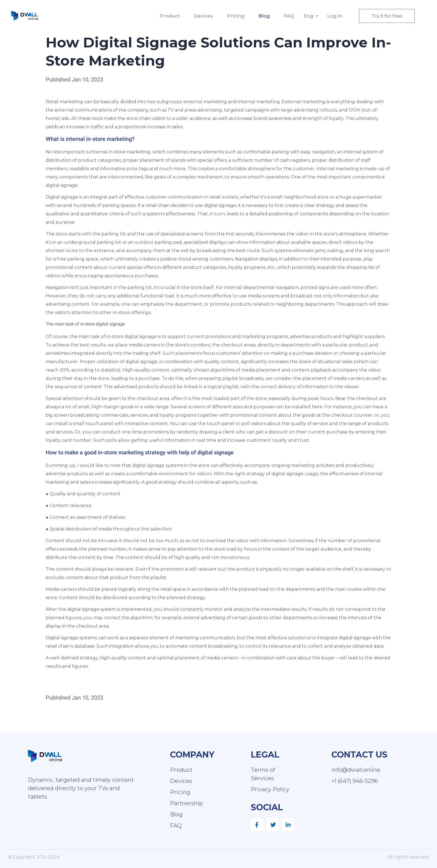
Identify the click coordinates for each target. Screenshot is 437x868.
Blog (264, 16)
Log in (335, 16)
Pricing (236, 16)
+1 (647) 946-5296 (355, 781)
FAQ (289, 16)
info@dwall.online (356, 770)
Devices (203, 16)
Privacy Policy (270, 789)
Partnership (186, 803)
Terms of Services (263, 774)
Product (170, 16)
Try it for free (387, 16)
